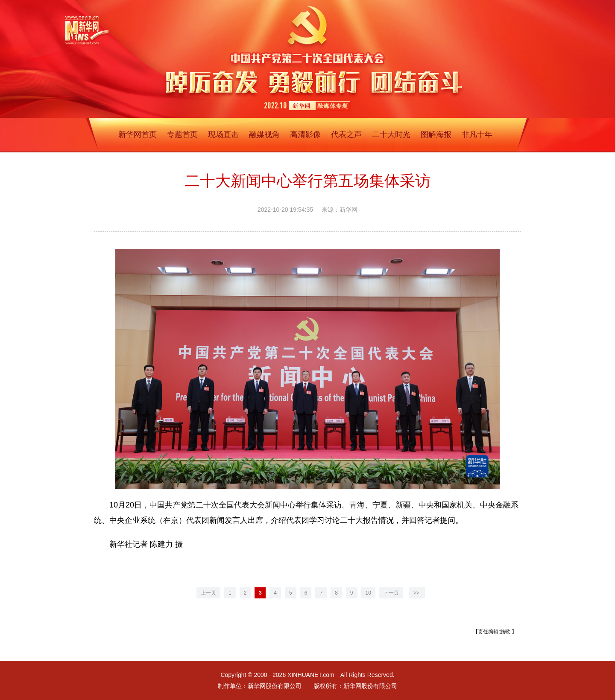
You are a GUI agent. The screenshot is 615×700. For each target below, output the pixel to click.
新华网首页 (138, 134)
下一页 (391, 593)
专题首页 (182, 134)
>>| (417, 593)
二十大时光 (391, 134)
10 (368, 593)
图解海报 (436, 134)
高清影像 (305, 134)
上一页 (208, 593)
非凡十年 (477, 134)
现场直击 (223, 134)
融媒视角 (264, 134)
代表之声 (346, 134)
